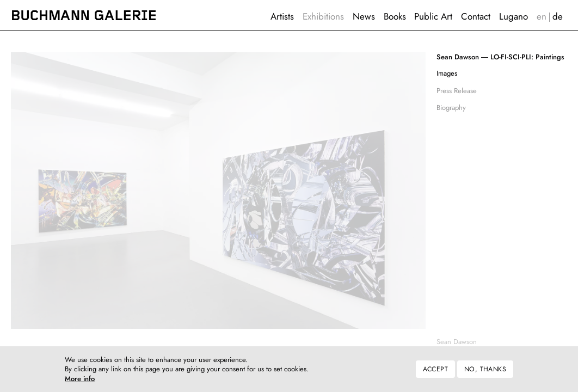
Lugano (514, 16)
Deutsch (558, 17)
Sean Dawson (457, 342)
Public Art (433, 16)
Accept (435, 373)
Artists (282, 16)
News (364, 16)
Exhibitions (323, 16)
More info (80, 383)
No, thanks (485, 373)
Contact (476, 16)
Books (395, 16)
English (542, 17)
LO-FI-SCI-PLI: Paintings (500, 57)
